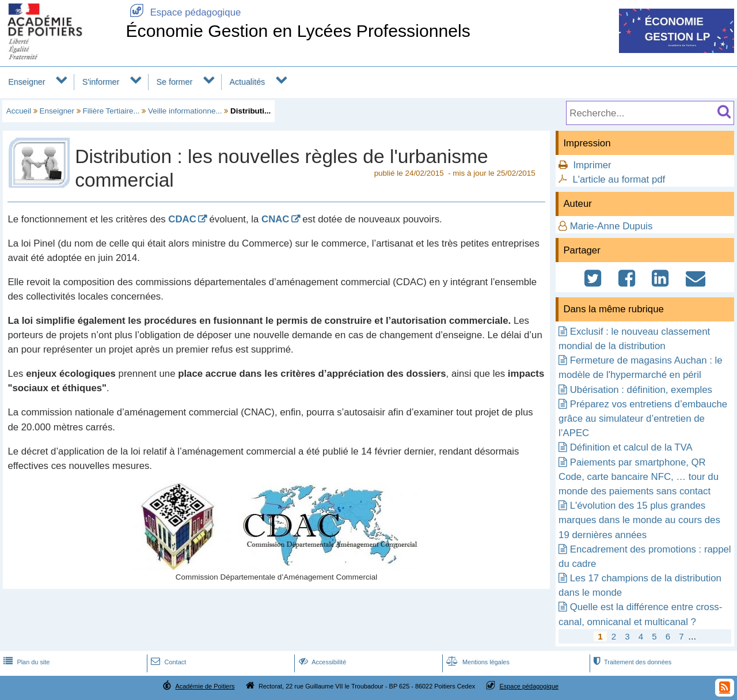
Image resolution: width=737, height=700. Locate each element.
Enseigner (26, 82)
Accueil (19, 111)
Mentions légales (477, 662)
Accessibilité (322, 662)
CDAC (182, 219)
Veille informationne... (185, 111)
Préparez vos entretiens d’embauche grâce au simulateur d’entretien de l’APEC (643, 419)
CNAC (275, 219)
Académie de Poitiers (205, 686)
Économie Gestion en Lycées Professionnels (298, 31)
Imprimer (592, 165)
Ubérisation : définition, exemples (641, 390)
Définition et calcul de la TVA (631, 447)
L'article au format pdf (619, 179)
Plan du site (25, 662)
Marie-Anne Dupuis (611, 226)
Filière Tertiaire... (111, 111)
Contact (167, 662)
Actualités (247, 82)
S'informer (101, 82)
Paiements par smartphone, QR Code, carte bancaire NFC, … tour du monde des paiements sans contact (639, 477)
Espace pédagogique (183, 12)
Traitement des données (631, 662)
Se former (175, 82)
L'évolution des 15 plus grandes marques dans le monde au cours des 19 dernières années (639, 520)
